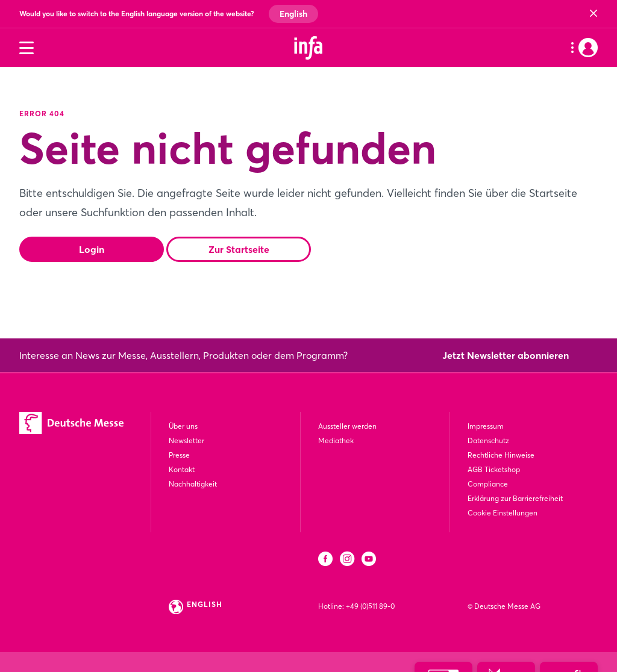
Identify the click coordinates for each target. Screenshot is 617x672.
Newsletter (186, 440)
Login (92, 249)
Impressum (486, 426)
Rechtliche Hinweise (501, 455)
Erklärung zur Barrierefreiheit (515, 498)
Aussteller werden (347, 426)
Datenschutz (488, 440)
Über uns (183, 426)
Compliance (488, 484)
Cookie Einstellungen (503, 513)
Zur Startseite (239, 249)
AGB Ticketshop (494, 469)
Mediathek (336, 440)
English (293, 14)
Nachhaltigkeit (193, 484)
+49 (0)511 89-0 (370, 606)
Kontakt (182, 469)
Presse (179, 455)
